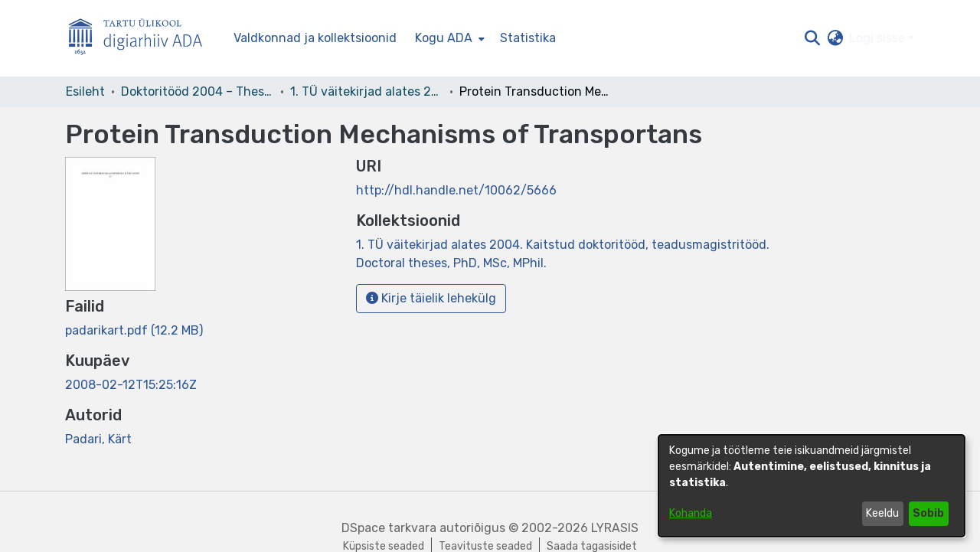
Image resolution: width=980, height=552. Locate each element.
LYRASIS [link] (615, 528)
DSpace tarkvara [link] (389, 528)
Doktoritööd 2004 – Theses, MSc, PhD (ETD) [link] (198, 91)
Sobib (928, 513)
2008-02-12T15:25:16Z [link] (131, 385)
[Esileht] (142, 39)
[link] (134, 330)
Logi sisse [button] (879, 38)
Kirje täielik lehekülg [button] (431, 298)
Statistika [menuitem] (528, 38)
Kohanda (691, 513)
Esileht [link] (85, 91)
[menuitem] (448, 38)
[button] (812, 38)
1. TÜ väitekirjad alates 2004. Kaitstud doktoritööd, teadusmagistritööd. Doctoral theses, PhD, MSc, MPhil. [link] (367, 91)
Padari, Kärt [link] (98, 439)
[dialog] (812, 486)
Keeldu (882, 513)
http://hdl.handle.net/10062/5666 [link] (456, 190)
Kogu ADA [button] (444, 38)
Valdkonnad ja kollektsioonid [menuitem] (315, 38)
